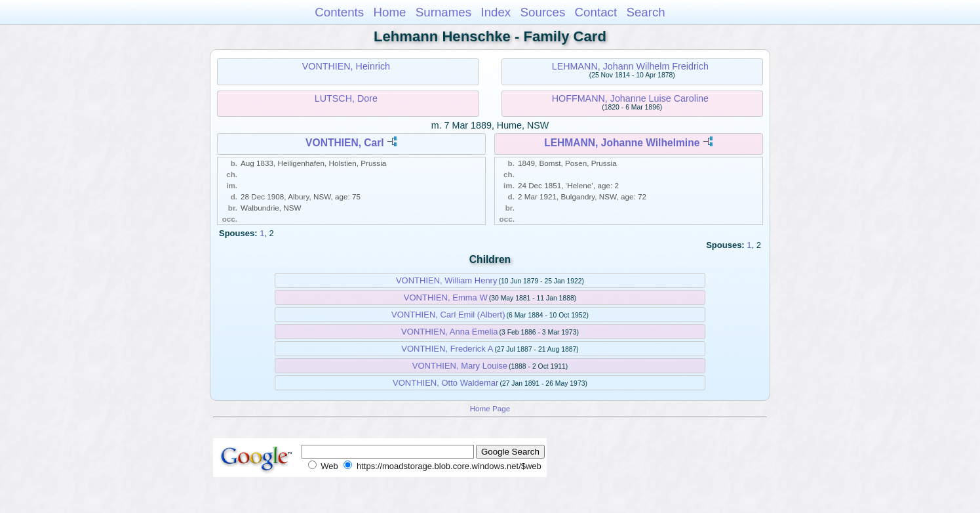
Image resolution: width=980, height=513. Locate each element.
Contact (596, 12)
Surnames (443, 12)
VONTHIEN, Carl (345, 143)
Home (389, 12)
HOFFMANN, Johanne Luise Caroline (630, 98)
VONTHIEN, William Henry (447, 280)
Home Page (490, 408)
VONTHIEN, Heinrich (346, 66)
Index (496, 12)
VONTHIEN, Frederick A (447, 349)
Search (645, 12)
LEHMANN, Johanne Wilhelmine (622, 143)
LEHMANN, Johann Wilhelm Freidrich (630, 66)
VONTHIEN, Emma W (446, 298)
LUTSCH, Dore (346, 98)
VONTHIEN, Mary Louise (460, 366)
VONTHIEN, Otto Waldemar (445, 383)
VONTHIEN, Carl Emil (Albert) (448, 315)
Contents (339, 12)
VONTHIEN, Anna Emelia (449, 332)
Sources (543, 12)
